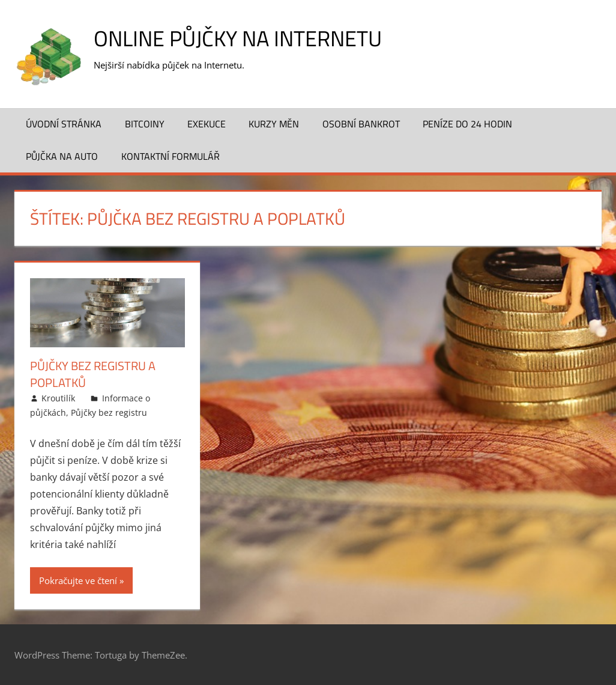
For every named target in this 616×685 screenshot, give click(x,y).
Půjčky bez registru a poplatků (93, 374)
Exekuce (207, 124)
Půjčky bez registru (109, 413)
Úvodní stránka (64, 124)
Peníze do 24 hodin (467, 124)
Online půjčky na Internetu (238, 38)
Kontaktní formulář (171, 156)
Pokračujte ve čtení (78, 580)
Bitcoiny (145, 124)
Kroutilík (58, 398)
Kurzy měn (274, 124)
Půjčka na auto (62, 156)
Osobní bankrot (361, 124)
